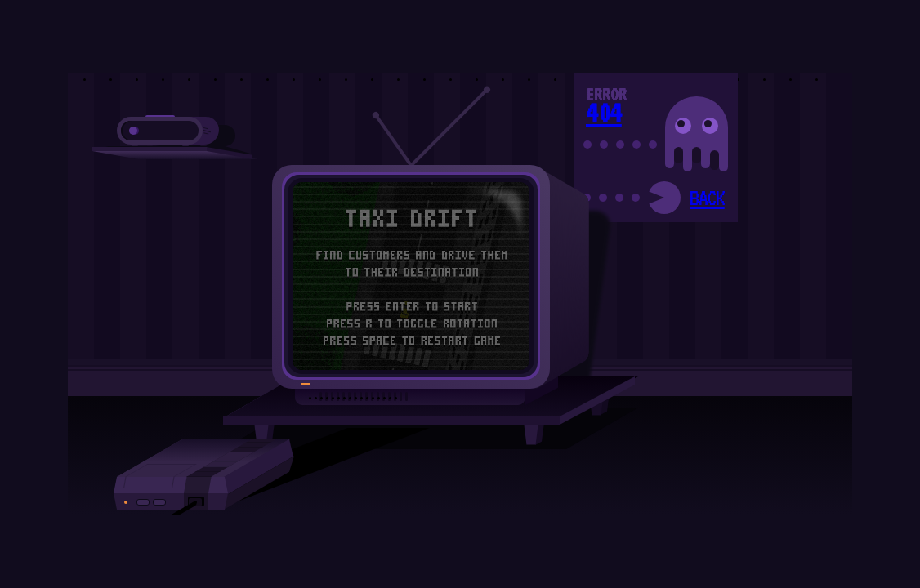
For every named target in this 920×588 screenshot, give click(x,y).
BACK (707, 198)
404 (604, 113)
